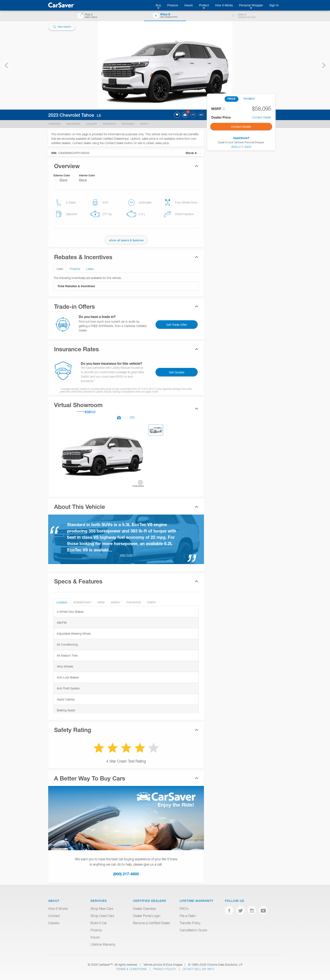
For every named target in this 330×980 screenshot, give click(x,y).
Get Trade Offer (177, 325)
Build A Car (99, 923)
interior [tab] (151, 602)
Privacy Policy (165, 969)
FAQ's (184, 909)
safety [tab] (101, 602)
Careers (54, 923)
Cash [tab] (60, 269)
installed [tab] (62, 602)
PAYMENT (249, 99)
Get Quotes (177, 372)
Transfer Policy (190, 923)
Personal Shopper (251, 5)
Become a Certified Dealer (152, 923)
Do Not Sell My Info (198, 969)
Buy (158, 5)
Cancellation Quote (193, 930)
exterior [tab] (115, 602)
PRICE (232, 99)
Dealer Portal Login (147, 916)
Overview (54, 124)
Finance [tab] (75, 269)
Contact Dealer (262, 117)
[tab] (126, 408)
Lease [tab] (90, 269)
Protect (204, 5)
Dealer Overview (144, 909)
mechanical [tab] (134, 602)
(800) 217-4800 (126, 874)
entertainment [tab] (82, 602)
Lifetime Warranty (103, 944)
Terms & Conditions (132, 969)
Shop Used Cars (102, 916)
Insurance (73, 124)
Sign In (274, 5)
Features (128, 124)
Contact (54, 916)
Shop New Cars (102, 909)
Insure (189, 5)
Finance (173, 5)
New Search (62, 27)
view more (126, 555)
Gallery (92, 124)
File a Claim (188, 916)
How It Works (224, 5)
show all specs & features (126, 240)
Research (109, 124)
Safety (144, 124)
